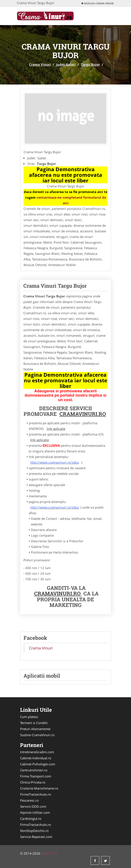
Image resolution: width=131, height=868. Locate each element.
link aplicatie (56, 429)
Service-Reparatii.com (36, 837)
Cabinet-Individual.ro (36, 758)
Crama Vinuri (40, 64)
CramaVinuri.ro (58, 594)
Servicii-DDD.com (33, 806)
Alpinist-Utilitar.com (35, 812)
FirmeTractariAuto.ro (36, 794)
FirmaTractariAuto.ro (36, 825)
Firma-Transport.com (36, 776)
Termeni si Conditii (34, 723)
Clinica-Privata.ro (33, 782)
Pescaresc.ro (29, 800)
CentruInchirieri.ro (34, 770)
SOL (55, 853)
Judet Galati (66, 64)
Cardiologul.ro (31, 819)
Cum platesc (29, 717)
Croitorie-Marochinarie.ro (39, 788)
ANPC (47, 853)
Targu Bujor (90, 64)
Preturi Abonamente (35, 729)
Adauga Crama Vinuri (97, 3)
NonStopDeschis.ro (34, 831)
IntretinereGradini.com (37, 752)
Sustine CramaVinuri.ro (37, 735)
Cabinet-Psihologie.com (38, 764)
